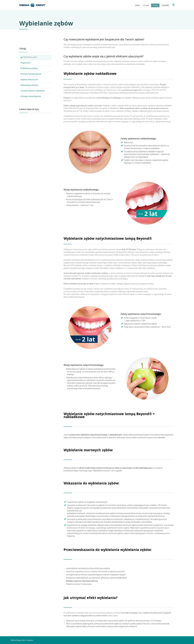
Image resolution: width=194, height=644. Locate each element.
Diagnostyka (25, 63)
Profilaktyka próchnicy (29, 68)
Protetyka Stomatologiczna (31, 74)
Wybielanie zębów (30, 57)
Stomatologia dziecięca (29, 85)
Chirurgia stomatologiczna (31, 96)
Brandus (30, 640)
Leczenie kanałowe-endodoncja (33, 91)
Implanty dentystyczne (29, 80)
